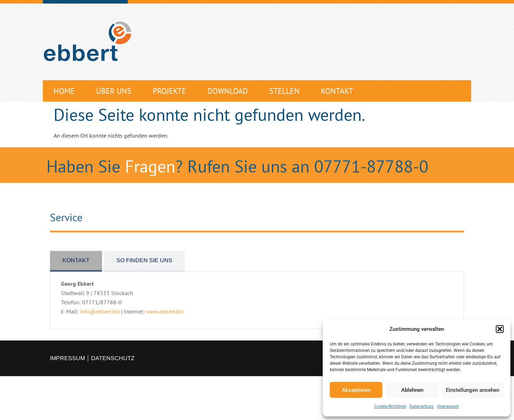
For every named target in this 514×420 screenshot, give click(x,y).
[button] (500, 329)
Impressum (448, 406)
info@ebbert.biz (100, 322)
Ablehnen (412, 390)
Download (228, 91)
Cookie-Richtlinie (390, 406)
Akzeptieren (356, 390)
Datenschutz (422, 406)
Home (64, 91)
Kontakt (337, 91)
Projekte (169, 91)
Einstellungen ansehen (473, 390)
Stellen (284, 91)
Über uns (114, 91)
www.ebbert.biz (165, 322)
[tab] (76, 271)
